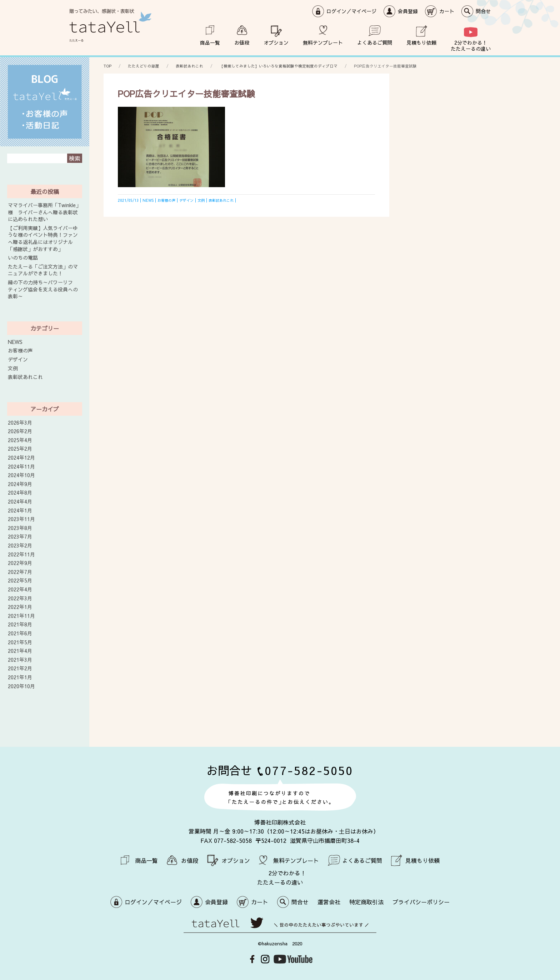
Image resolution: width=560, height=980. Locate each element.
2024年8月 (20, 493)
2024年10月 (21, 475)
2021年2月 (20, 668)
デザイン (18, 359)
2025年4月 (20, 440)
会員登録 (408, 11)
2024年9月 (20, 484)
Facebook (252, 959)
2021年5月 (20, 642)
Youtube (293, 959)
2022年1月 (20, 607)
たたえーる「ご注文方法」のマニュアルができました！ (43, 270)
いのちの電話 (23, 258)
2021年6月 (20, 633)
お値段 (242, 42)
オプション (276, 42)
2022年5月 (20, 581)
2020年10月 (21, 686)
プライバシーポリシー (421, 902)
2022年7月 (20, 572)
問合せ (483, 11)
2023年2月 (20, 546)
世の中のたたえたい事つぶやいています (280, 925)
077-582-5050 (309, 770)
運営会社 (329, 902)
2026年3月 (20, 423)
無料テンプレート (323, 42)
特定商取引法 (366, 902)
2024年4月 (20, 502)
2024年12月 (21, 458)
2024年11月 (21, 467)
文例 (13, 368)
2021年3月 (20, 660)
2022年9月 (20, 563)
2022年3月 (20, 598)
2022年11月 (21, 554)
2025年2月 (20, 449)
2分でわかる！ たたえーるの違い (471, 45)
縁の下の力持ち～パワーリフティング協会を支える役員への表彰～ (43, 289)
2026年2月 (20, 431)
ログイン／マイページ (351, 11)
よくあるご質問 (375, 42)
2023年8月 (20, 528)
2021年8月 (20, 624)
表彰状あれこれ (25, 377)
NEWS (15, 342)
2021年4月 (20, 651)
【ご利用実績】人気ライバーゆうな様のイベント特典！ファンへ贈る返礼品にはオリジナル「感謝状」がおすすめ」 (43, 239)
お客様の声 (20, 351)
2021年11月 (21, 616)
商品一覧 (210, 42)
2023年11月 (21, 519)
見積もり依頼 (421, 42)
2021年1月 (20, 677)
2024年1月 (20, 511)
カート (447, 11)
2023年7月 (20, 537)
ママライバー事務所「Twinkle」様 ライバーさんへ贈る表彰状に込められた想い (44, 212)
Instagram (265, 959)
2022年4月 (20, 589)
